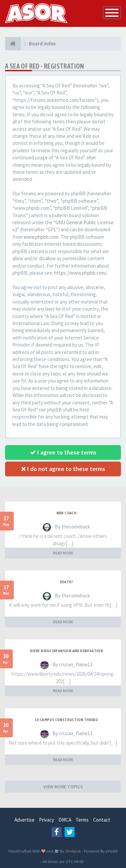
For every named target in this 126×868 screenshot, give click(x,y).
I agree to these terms (63, 452)
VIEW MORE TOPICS (63, 787)
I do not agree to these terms (63, 469)
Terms (82, 820)
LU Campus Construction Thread (67, 720)
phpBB (112, 851)
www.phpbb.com (41, 237)
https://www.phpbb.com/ (80, 273)
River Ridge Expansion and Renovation (66, 651)
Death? (66, 582)
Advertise (25, 820)
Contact (102, 820)
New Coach (67, 513)
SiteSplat (72, 851)
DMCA (65, 820)
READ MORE (63, 553)
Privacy (47, 820)
